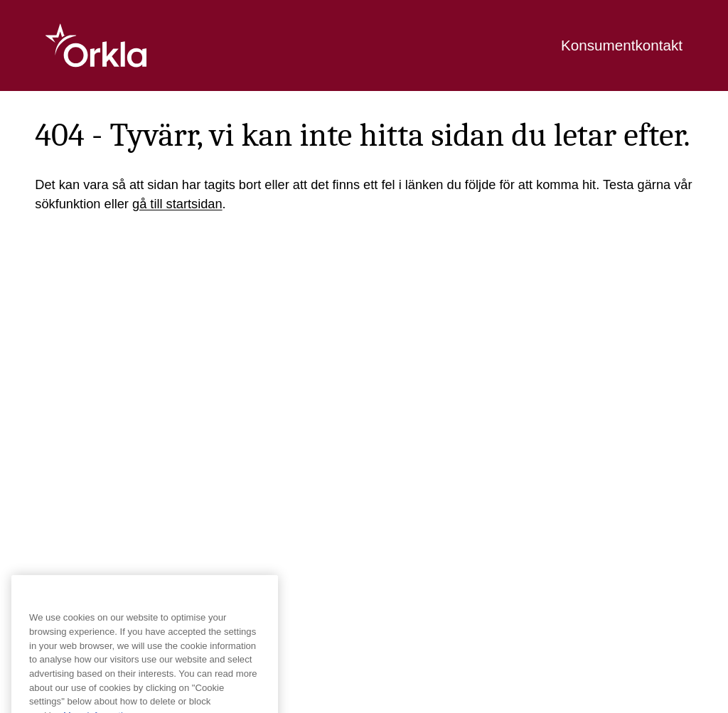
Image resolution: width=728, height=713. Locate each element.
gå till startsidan (177, 204)
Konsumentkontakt (622, 45)
